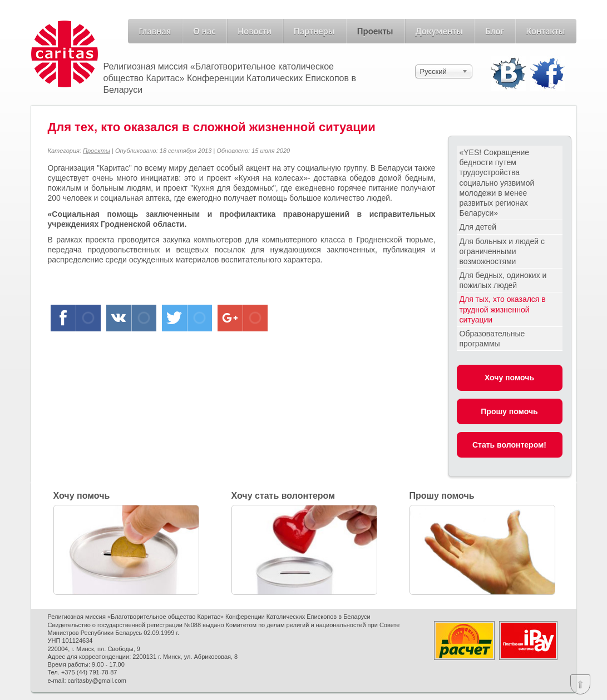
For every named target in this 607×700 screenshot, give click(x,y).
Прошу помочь (509, 411)
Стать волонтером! (509, 445)
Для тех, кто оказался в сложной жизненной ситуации (212, 127)
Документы (440, 31)
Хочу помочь (509, 378)
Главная (155, 31)
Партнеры (314, 31)
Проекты (375, 31)
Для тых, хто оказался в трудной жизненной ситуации (503, 309)
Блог (495, 31)
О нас (204, 31)
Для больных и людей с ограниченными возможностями (502, 251)
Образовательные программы (492, 339)
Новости (255, 31)
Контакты (546, 31)
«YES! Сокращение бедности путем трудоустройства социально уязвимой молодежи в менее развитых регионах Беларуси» (497, 183)
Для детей (478, 227)
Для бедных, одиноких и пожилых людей (503, 280)
